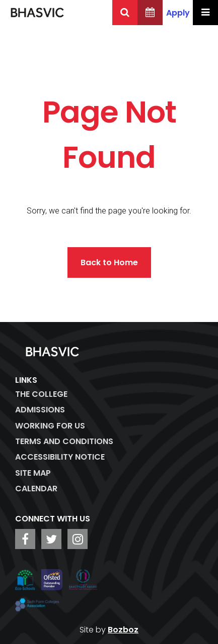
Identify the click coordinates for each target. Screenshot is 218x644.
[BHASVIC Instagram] (78, 539)
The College (41, 394)
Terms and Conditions (64, 441)
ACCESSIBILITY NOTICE (60, 457)
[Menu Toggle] (205, 13)
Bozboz (123, 630)
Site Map (33, 473)
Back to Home (109, 262)
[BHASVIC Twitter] (51, 539)
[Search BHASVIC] (125, 13)
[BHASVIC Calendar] (150, 13)
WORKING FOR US (50, 426)
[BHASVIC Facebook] (25, 539)
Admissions (40, 410)
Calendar (36, 489)
